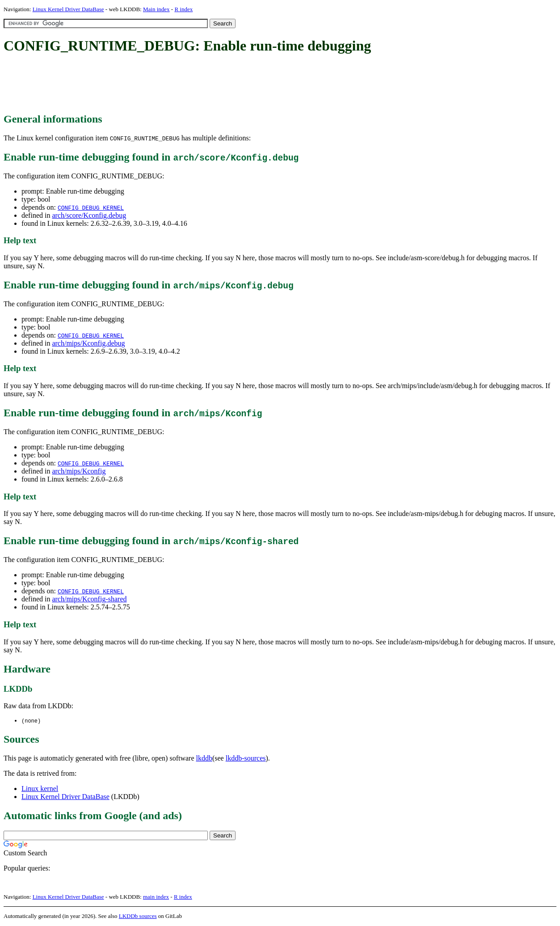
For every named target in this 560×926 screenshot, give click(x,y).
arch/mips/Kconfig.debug (88, 343)
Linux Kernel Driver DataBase (68, 9)
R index (183, 9)
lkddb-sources (246, 759)
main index (156, 897)
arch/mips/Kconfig (79, 471)
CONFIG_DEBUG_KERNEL (91, 207)
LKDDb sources (138, 916)
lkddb (204, 759)
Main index (156, 9)
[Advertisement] (166, 84)
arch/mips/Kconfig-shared (89, 599)
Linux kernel (40, 789)
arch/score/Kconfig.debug (89, 215)
